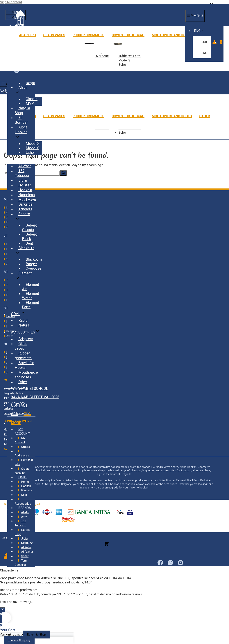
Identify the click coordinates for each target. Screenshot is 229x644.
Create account (22, 471)
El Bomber (21, 120)
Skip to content (11, 2)
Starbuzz (27, 543)
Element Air (31, 287)
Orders (26, 447)
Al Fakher (27, 552)
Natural (24, 325)
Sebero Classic (30, 227)
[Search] (63, 173)
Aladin (22, 91)
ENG (200, 31)
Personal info (24, 462)
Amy (24, 517)
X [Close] (2, 610)
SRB (204, 42)
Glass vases (54, 35)
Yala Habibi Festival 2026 (35, 397)
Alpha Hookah (21, 133)
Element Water (31, 296)
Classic (32, 99)
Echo (122, 65)
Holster (25, 185)
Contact (19, 405)
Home (25, 482)
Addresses (22, 455)
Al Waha (25, 166)
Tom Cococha (21, 563)
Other (205, 116)
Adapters (27, 35)
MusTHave (27, 200)
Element (23, 277)
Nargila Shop (22, 110)
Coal (22, 314)
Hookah (26, 486)
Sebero (22, 217)
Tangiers (25, 209)
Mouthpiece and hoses (172, 35)
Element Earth (130, 56)
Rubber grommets (88, 35)
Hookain (25, 190)
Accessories (29, 332)
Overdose (102, 56)
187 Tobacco (22, 173)
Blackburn (25, 252)
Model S (124, 60)
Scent (25, 556)
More (22, 422)
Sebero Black (30, 237)
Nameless (27, 195)
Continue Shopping (19, 640)
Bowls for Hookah (128, 35)
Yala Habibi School (29, 389)
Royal (30, 83)
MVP (30, 103)
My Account (20, 440)
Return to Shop (36, 635)
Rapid (23, 320)
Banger (31, 264)
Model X (33, 144)
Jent (29, 243)
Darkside (25, 204)
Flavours (26, 159)
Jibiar (23, 180)
